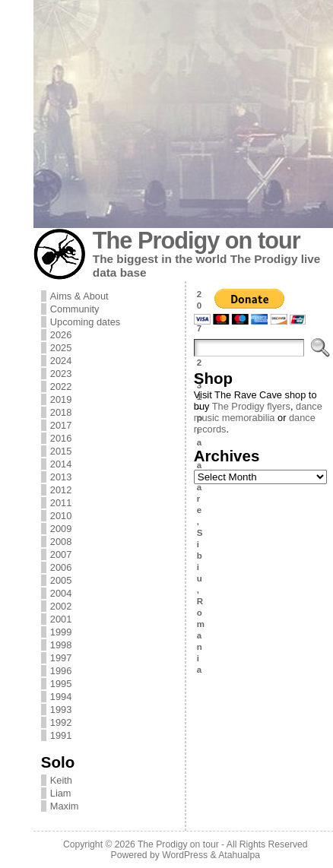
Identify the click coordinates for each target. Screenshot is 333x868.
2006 (61, 567)
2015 (61, 451)
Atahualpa (239, 855)
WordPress (185, 855)
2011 (61, 503)
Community (75, 309)
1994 (61, 697)
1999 (61, 632)
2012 (61, 490)
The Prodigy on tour (197, 241)
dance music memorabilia (258, 412)
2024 (61, 361)
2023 (61, 374)
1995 (61, 684)
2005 (61, 580)
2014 (61, 464)
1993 (61, 710)
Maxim (65, 806)
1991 (61, 735)
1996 (61, 671)
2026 (61, 335)
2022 (61, 386)
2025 (61, 348)
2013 (61, 477)
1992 (61, 722)
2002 (61, 606)
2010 (61, 516)
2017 (61, 425)
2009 (61, 529)
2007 (61, 554)
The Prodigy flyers (251, 406)
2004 (61, 593)
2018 (61, 412)
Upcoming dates (85, 322)
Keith (61, 780)
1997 (61, 658)
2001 (61, 619)
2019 (61, 399)
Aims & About (79, 296)
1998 (61, 645)
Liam (61, 793)
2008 (61, 542)
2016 (61, 438)
